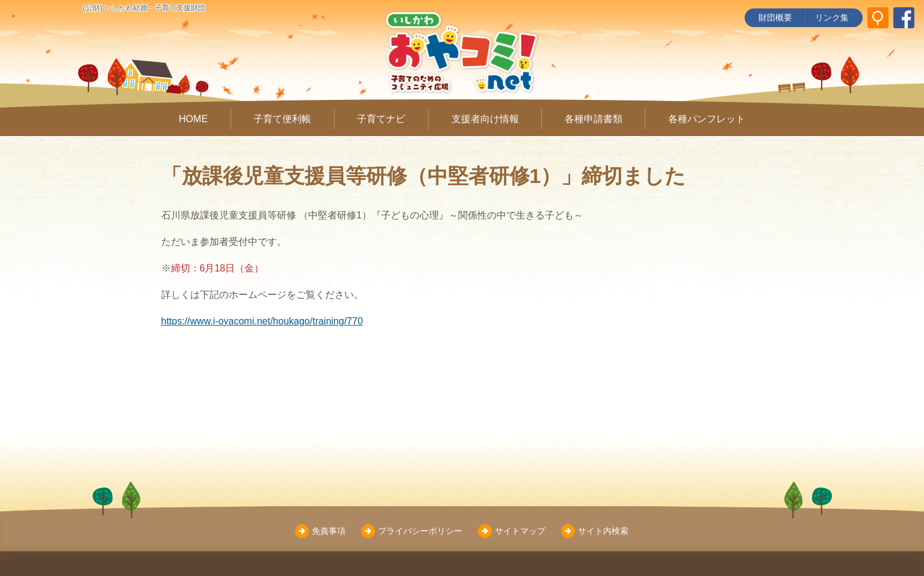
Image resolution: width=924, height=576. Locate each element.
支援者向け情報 (485, 119)
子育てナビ (381, 119)
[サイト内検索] (878, 18)
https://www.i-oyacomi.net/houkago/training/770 (262, 321)
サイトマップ (520, 531)
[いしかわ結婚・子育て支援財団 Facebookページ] (904, 18)
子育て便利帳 (282, 119)
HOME (193, 119)
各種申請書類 (594, 119)
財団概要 (775, 17)
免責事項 (329, 531)
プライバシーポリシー (420, 531)
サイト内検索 (603, 531)
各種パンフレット (707, 119)
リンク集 (832, 17)
